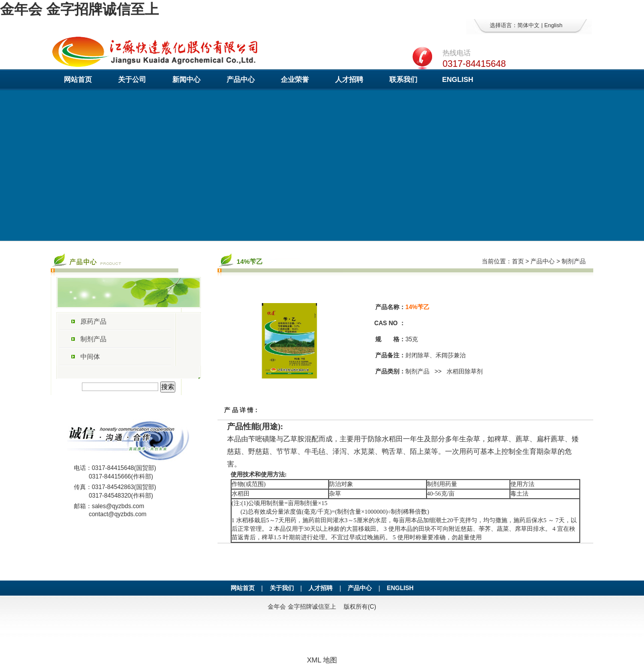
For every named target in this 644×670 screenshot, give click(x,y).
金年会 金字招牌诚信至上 (79, 9)
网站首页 (78, 79)
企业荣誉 (295, 79)
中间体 (90, 357)
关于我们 (282, 588)
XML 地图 (322, 660)
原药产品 (93, 321)
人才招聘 (349, 79)
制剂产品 (93, 339)
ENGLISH (458, 79)
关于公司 (132, 79)
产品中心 (241, 79)
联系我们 (403, 79)
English (553, 25)
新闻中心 (186, 79)
